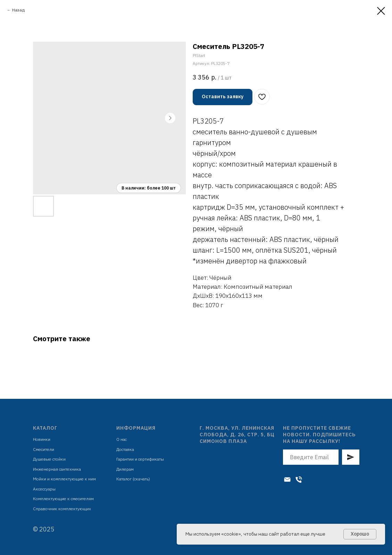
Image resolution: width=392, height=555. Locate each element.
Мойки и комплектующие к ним (64, 479)
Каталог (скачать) (133, 479)
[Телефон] (299, 480)
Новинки (42, 439)
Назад (18, 10)
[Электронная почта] (287, 480)
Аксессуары (44, 489)
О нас (122, 439)
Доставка (125, 449)
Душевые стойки (49, 459)
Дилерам (125, 469)
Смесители (44, 449)
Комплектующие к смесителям (63, 499)
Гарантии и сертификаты (140, 459)
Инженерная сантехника (57, 469)
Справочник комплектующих (62, 509)
